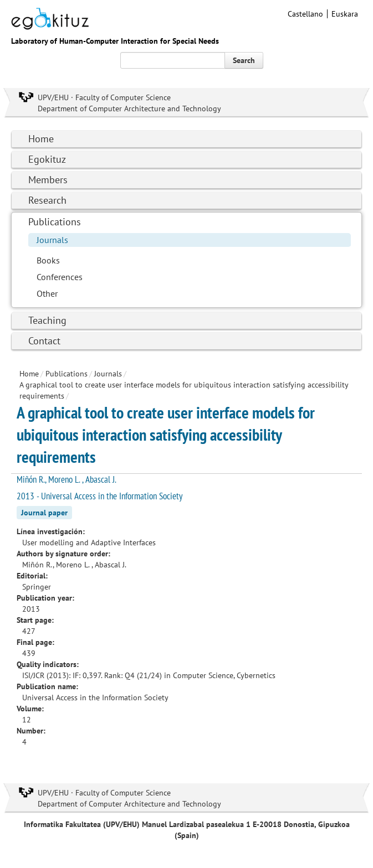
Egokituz (47, 159)
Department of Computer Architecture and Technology (129, 108)
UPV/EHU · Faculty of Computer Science (104, 97)
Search (244, 60)
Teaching (47, 320)
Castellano (305, 14)
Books (48, 260)
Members (48, 180)
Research (47, 200)
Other (47, 293)
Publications (55, 222)
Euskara (345, 14)
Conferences (60, 277)
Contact (44, 341)
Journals (52, 240)
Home (41, 139)
